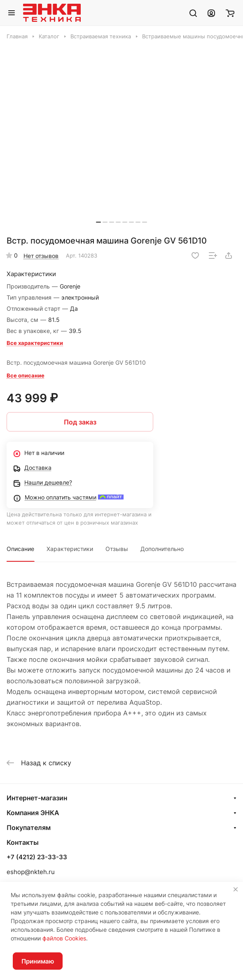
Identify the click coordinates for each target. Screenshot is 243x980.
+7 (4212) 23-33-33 (37, 857)
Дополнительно (162, 549)
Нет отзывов (41, 256)
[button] (98, 222)
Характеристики (70, 549)
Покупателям (29, 828)
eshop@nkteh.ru (31, 872)
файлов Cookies (64, 938)
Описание (20, 549)
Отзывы (117, 549)
